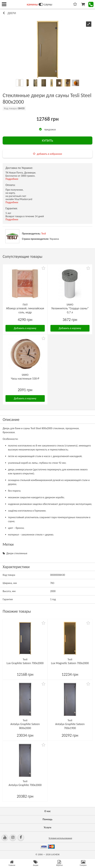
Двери (12, 13)
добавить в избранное (49, 154)
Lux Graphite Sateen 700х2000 (25, 663)
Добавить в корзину (25, 328)
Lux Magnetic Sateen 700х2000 (70, 663)
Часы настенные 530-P (25, 379)
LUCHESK (55, 854)
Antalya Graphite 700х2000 (25, 785)
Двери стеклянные (17, 553)
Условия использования (60, 838)
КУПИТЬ (47, 140)
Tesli (44, 234)
